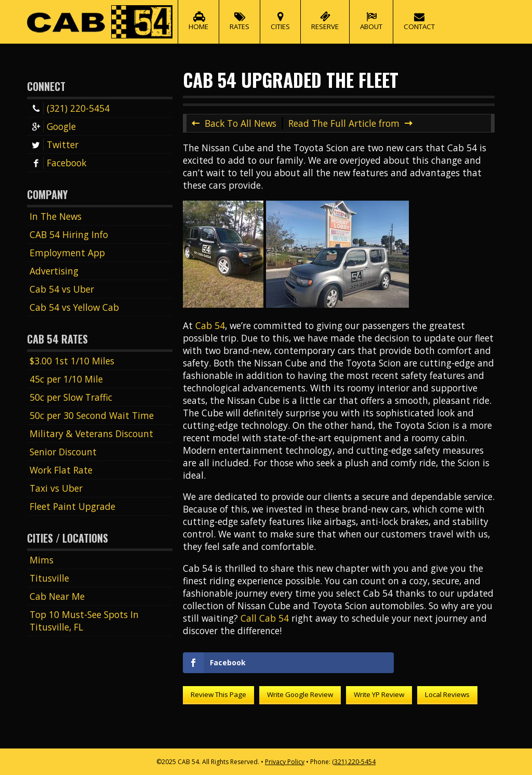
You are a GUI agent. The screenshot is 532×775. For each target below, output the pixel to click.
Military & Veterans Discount (91, 434)
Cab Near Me (57, 596)
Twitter (54, 145)
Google (53, 126)
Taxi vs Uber (56, 488)
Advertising (54, 271)
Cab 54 (210, 325)
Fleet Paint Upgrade (72, 506)
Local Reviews (447, 694)
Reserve (325, 16)
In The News (56, 216)
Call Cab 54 (265, 618)
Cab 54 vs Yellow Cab (74, 307)
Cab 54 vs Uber (62, 289)
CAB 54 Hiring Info (69, 234)
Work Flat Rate (61, 470)
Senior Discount (63, 452)
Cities (280, 16)
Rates (240, 16)
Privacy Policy (285, 762)
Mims (42, 560)
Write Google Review (300, 694)
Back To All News (241, 123)
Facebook (58, 163)
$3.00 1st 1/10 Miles (72, 361)
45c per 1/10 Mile (66, 379)
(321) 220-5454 (70, 108)
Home (198, 16)
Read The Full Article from (344, 123)
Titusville (49, 578)
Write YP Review (379, 694)
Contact (419, 16)
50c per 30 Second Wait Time (92, 415)
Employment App (67, 253)
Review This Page (218, 694)
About (371, 16)
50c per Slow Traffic (71, 397)
